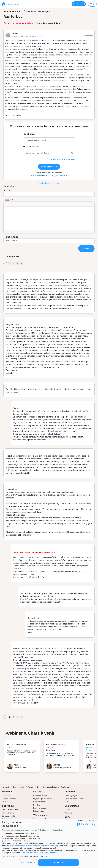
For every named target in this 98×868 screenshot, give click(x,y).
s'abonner (36, 175)
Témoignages (41, 815)
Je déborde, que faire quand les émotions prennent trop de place (60, 755)
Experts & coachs (9, 799)
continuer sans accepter (86, 820)
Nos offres (70, 792)
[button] (6, 204)
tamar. (15, 34)
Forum (31, 787)
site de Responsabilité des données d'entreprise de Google (34, 846)
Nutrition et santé (40, 802)
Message (8, 200)
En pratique (8, 806)
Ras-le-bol (65, 787)
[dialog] (49, 843)
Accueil (6, 787)
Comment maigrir (40, 796)
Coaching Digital (71, 796)
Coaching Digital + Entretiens (75, 799)
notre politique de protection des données (39, 853)
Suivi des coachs (9, 816)
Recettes (37, 805)
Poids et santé (39, 811)
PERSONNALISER (28, 863)
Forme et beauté (40, 808)
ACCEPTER (58, 863)
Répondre (17, 116)
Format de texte (11, 237)
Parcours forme (8, 813)
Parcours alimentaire (10, 810)
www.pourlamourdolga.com (26, 703)
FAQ (66, 802)
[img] (72, 153)
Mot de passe (31, 147)
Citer (8, 116)
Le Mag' (38, 792)
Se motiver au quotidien (47, 787)
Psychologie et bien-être (43, 799)
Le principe (7, 796)
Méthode (7, 792)
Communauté (19, 787)
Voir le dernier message (49, 183)
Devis (67, 817)
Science (5, 802)
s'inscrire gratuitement (56, 175)
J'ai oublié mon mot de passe (61, 159)
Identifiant (29, 134)
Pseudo (7, 191)
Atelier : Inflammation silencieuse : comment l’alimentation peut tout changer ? (21, 753)
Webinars (68, 813)
